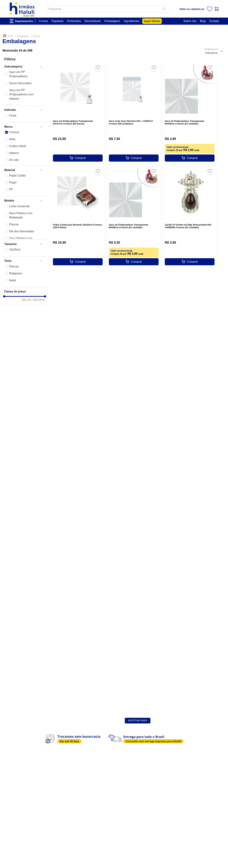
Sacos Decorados (20, 83)
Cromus (37, 36)
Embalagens (23, 36)
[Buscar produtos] (170, 9)
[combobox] (113, 9)
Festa (13, 116)
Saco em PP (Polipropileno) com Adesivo (21, 94)
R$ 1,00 (27, 352)
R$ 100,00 (38, 352)
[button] (25, 67)
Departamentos (24, 21)
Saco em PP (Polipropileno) (18, 74)
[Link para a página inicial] (9, 36)
